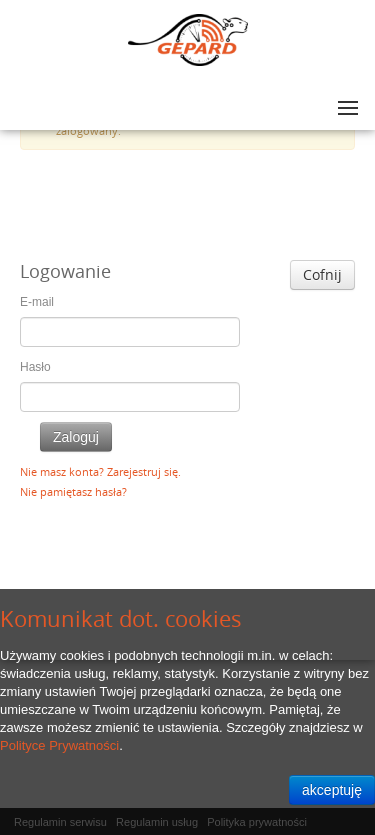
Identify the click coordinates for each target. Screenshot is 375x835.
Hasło (35, 367)
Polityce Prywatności (59, 745)
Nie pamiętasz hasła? (73, 491)
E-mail (37, 302)
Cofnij (322, 274)
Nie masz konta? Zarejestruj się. (100, 471)
